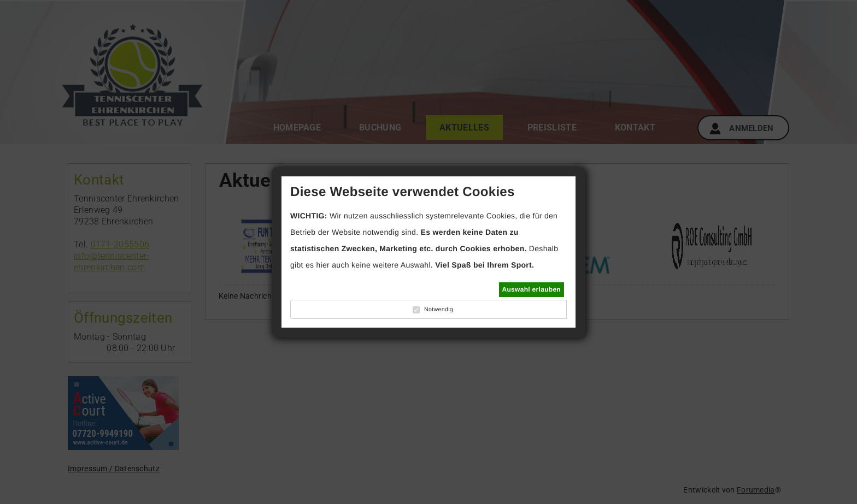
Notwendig (439, 310)
